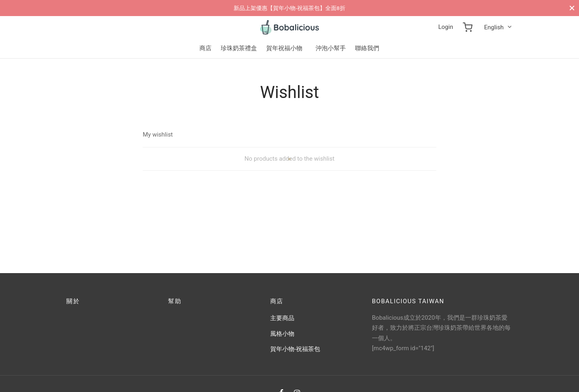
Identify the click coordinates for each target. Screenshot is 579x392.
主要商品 (282, 318)
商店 (205, 48)
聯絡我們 (367, 48)
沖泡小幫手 (331, 48)
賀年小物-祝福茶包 (295, 349)
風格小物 (282, 334)
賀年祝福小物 (284, 48)
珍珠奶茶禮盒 (239, 48)
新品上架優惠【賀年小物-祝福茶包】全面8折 (289, 8)
